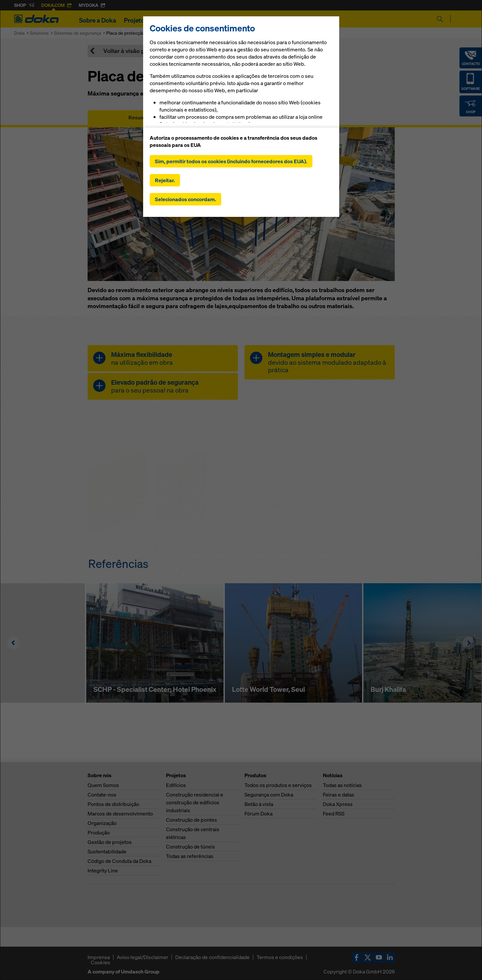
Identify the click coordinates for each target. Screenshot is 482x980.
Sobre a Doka (98, 20)
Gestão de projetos (110, 842)
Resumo (138, 117)
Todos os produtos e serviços (278, 785)
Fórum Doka (258, 814)
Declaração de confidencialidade (212, 957)
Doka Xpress (338, 804)
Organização (102, 823)
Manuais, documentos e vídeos (241, 117)
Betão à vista (259, 804)
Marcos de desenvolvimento (120, 814)
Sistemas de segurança (77, 33)
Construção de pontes (191, 820)
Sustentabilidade (107, 851)
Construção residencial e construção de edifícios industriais (195, 802)
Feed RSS (334, 814)
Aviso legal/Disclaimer (142, 957)
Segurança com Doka (269, 795)
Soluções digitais (214, 20)
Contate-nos (102, 795)
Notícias (257, 20)
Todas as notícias (342, 785)
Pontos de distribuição (113, 804)
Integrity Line (103, 870)
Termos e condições (280, 957)
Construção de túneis (191, 847)
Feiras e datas (339, 795)
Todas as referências (190, 856)
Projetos (136, 20)
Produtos (169, 20)
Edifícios (176, 785)
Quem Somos (103, 785)
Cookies (100, 962)
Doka (19, 33)
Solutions (39, 33)
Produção (99, 832)
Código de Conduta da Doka (119, 861)
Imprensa (99, 957)
